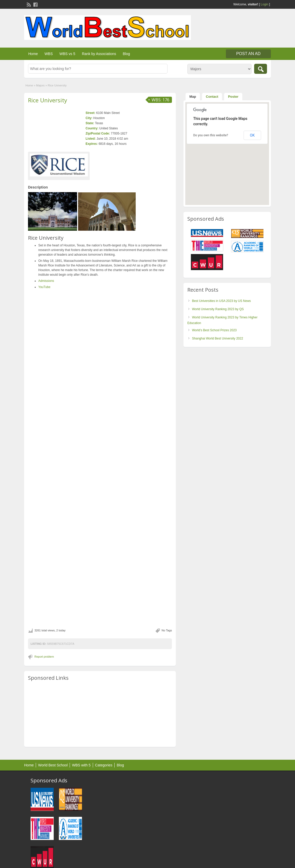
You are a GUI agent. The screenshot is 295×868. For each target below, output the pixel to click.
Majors (40, 85)
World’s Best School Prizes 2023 (214, 330)
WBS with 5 (81, 765)
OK (252, 135)
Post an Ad (248, 54)
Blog (126, 54)
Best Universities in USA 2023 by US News (221, 301)
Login (265, 4)
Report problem (44, 657)
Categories (104, 765)
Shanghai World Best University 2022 (218, 338)
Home (33, 54)
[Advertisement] (100, 714)
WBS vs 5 (67, 54)
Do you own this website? (211, 135)
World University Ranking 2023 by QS (218, 309)
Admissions (46, 281)
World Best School (53, 765)
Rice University (48, 100)
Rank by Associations (99, 54)
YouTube (44, 287)
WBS (49, 54)
